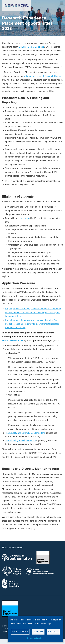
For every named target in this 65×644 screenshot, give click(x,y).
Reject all (38, 632)
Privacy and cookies (35, 638)
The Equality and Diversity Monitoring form (25, 433)
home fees (24, 218)
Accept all (53, 632)
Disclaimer (6, 631)
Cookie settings (20, 632)
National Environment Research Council (42, 76)
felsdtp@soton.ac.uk (12, 340)
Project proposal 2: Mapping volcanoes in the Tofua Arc (31, 320)
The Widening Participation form (20, 440)
